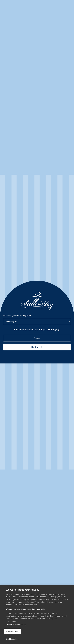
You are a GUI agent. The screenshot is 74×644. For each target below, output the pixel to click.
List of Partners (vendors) (16, 624)
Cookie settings (12, 639)
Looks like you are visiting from (17, 316)
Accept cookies (12, 631)
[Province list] (37, 321)
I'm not (37, 338)
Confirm (37, 347)
